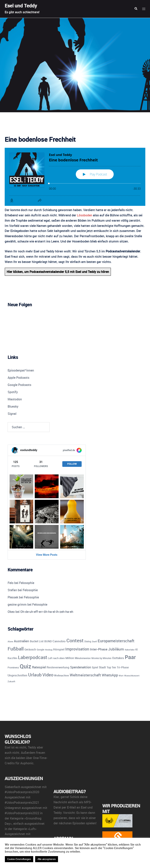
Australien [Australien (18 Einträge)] (21, 641)
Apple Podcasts (18, 378)
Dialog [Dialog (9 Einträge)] (88, 641)
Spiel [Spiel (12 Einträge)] (95, 667)
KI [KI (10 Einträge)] (137, 649)
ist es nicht (19, 747)
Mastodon (15, 399)
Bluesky (13, 406)
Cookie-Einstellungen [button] (19, 859)
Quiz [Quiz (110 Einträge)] (25, 666)
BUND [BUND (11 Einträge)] (48, 641)
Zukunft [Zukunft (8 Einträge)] (11, 681)
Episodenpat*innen (21, 370)
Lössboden (85, 215)
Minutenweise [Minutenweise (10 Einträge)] (83, 658)
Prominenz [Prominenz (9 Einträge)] (13, 668)
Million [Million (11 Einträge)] (70, 658)
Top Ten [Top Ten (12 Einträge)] (111, 667)
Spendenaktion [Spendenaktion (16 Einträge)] (81, 667)
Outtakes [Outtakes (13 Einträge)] (118, 658)
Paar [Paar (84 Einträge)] (130, 657)
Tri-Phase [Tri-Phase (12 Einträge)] (123, 667)
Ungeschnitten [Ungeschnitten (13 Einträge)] (17, 675)
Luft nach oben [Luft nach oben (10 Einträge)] (56, 658)
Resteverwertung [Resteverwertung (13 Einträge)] (58, 667)
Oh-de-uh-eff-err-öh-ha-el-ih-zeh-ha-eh (47, 612)
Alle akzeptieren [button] (47, 859)
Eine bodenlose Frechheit (40, 139)
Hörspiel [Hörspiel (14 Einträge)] (59, 649)
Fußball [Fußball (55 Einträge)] (16, 649)
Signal (12, 414)
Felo (11, 583)
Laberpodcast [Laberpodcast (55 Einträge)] (33, 657)
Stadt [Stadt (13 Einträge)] (102, 667)
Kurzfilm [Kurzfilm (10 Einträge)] (12, 658)
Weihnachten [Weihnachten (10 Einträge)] (62, 675)
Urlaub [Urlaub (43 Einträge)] (35, 675)
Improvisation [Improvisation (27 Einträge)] (77, 649)
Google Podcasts (19, 385)
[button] (136, 9)
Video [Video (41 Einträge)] (48, 675)
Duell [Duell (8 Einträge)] (94, 641)
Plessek (13, 597)
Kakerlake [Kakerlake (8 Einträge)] (130, 650)
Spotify (13, 392)
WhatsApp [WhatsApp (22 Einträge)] (110, 675)
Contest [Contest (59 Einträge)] (75, 640)
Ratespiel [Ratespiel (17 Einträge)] (39, 667)
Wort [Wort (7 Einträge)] (121, 676)
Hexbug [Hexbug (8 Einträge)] (49, 650)
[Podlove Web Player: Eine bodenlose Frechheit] (75, 177)
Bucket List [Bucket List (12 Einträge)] (37, 641)
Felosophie (27, 583)
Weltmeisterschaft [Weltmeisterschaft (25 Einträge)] (85, 675)
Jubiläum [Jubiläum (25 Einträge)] (116, 649)
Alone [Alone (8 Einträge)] (10, 641)
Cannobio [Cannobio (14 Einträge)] (59, 641)
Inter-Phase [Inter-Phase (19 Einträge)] (99, 649)
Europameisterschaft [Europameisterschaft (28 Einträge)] (116, 641)
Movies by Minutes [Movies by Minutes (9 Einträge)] (101, 658)
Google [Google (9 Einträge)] (40, 650)
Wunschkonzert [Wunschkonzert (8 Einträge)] (132, 676)
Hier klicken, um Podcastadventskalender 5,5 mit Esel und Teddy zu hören (58, 272)
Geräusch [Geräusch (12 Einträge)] (30, 649)
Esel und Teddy (21, 6)
